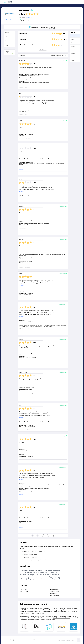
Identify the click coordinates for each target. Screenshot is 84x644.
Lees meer (21, 84)
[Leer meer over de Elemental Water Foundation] (73, 627)
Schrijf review (29, 17)
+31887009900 (55, 591)
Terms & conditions (32, 640)
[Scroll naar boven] (78, 640)
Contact (23, 640)
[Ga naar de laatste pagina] (53, 535)
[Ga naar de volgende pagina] (48, 535)
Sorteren (53, 55)
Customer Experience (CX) (65, 612)
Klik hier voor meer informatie (62, 618)
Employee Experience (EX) (37, 613)
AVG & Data (17, 640)
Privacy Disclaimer (8, 640)
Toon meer (43, 49)
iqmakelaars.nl (55, 593)
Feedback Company (70, 640)
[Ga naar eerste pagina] (32, 535)
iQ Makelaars (25, 10)
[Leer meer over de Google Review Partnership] (61, 627)
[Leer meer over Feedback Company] (49, 627)
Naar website (10, 20)
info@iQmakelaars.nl (57, 590)
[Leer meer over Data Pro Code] (24, 627)
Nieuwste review (61, 55)
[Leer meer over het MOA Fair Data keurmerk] (37, 627)
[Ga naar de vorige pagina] (38, 535)
